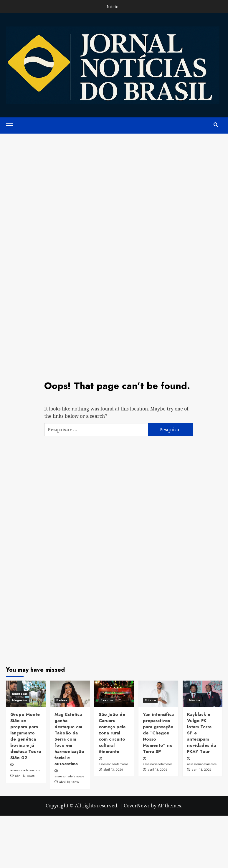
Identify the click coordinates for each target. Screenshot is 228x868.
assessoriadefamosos (25, 770)
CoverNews (137, 806)
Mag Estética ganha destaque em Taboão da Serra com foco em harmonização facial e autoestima (69, 739)
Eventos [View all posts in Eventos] (107, 700)
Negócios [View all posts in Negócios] (20, 700)
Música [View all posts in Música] (150, 700)
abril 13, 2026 (25, 776)
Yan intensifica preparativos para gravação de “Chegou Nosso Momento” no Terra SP (158, 733)
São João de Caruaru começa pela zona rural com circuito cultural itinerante (112, 733)
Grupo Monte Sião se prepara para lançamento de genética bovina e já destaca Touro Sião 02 (26, 736)
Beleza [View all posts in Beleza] (62, 700)
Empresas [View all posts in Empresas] (20, 694)
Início (113, 7)
